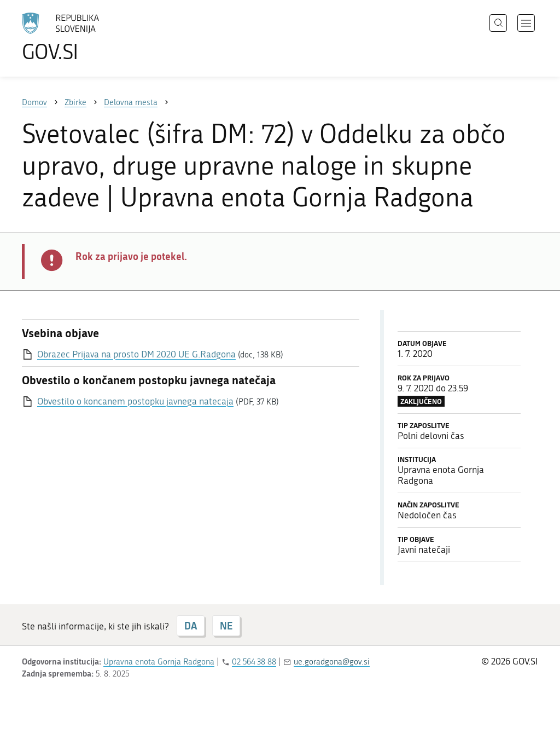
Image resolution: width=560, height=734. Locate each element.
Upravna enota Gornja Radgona (159, 662)
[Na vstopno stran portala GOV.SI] (91, 37)
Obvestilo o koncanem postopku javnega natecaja (135, 401)
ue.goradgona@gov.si (332, 662)
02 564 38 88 (254, 662)
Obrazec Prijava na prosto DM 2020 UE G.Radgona (136, 354)
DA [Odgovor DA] (191, 626)
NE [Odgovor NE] (226, 626)
